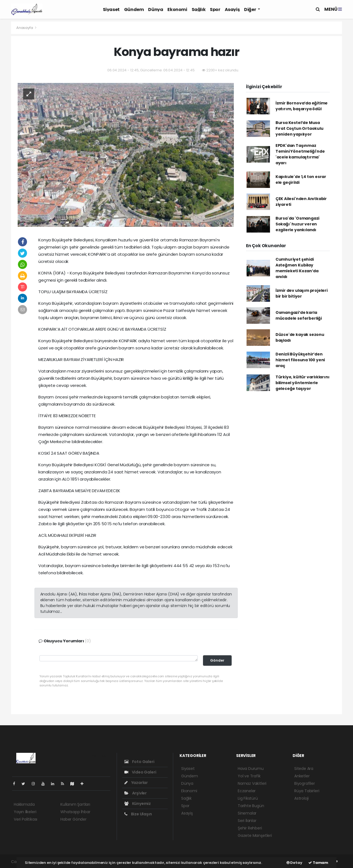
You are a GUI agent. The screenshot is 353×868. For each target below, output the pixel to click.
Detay (294, 863)
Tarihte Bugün (251, 806)
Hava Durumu (251, 769)
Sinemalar (247, 813)
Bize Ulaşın (138, 814)
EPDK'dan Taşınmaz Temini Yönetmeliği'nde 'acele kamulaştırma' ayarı (300, 154)
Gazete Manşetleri (255, 835)
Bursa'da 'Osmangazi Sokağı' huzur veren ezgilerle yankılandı (297, 224)
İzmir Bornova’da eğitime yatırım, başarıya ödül (302, 106)
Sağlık (199, 10)
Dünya (156, 10)
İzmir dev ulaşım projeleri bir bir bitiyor (302, 293)
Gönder (217, 660)
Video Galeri (140, 772)
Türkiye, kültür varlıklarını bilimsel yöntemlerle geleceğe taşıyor (303, 383)
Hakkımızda (24, 804)
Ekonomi (177, 10)
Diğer (250, 10)
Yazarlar (136, 783)
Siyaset (111, 10)
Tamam (318, 863)
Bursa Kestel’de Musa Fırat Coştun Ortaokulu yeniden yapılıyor (299, 128)
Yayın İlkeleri (25, 812)
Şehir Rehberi (250, 828)
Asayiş (232, 10)
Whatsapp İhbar (75, 812)
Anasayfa (25, 28)
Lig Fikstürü (248, 798)
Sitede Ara (304, 769)
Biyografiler (305, 783)
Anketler (302, 776)
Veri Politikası (26, 819)
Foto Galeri (139, 762)
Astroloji (301, 798)
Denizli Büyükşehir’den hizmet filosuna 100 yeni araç (300, 360)
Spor (215, 10)
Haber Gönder (73, 819)
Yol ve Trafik (249, 776)
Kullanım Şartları (75, 804)
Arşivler (136, 793)
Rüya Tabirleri (307, 791)
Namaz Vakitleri (252, 783)
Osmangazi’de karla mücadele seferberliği (299, 315)
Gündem (134, 10)
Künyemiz (138, 804)
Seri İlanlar (247, 821)
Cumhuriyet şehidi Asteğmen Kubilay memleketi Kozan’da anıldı (297, 268)
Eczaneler (247, 791)
